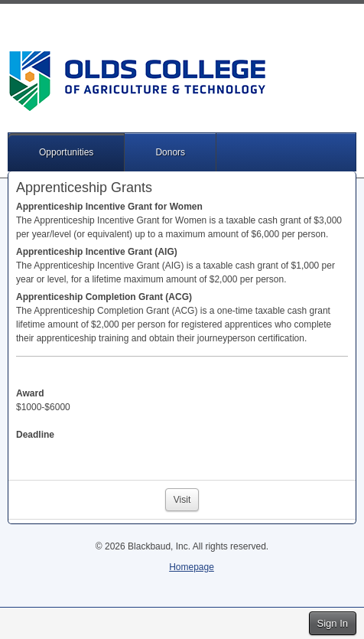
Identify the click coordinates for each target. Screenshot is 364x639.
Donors (170, 152)
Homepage (192, 567)
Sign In (333, 623)
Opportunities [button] (66, 152)
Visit (182, 500)
